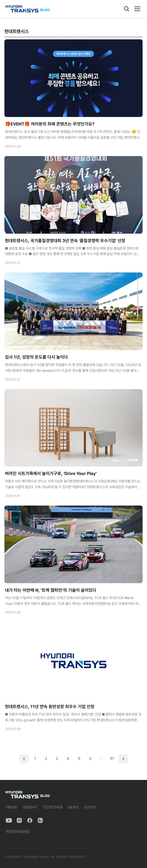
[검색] (127, 9)
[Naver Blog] (40, 820)
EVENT (90, 807)
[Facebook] (30, 820)
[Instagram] (19, 820)
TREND (12, 807)
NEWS (73, 807)
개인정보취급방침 (18, 832)
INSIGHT (30, 807)
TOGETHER (53, 807)
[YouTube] (9, 820)
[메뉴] (137, 9)
